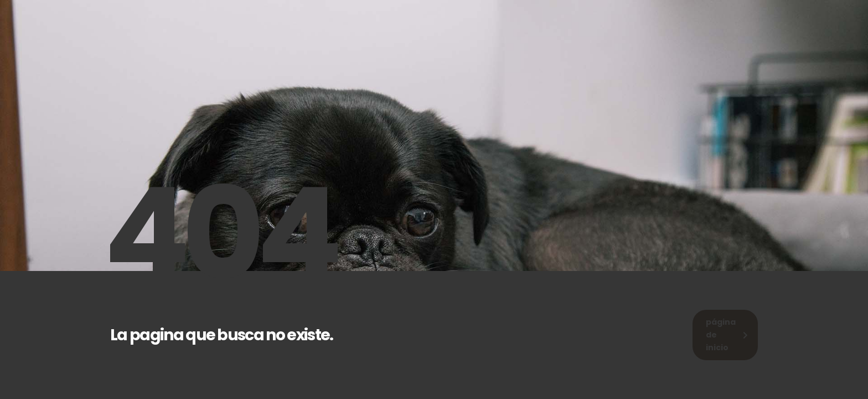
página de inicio (727, 335)
